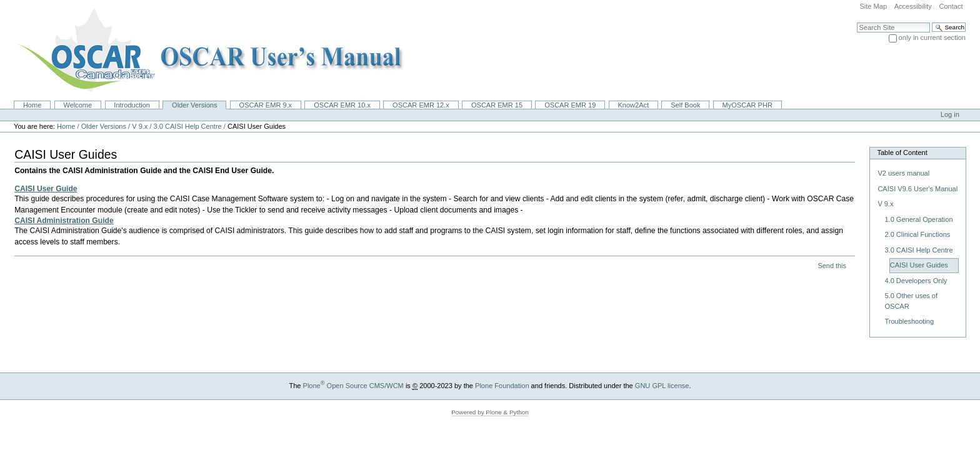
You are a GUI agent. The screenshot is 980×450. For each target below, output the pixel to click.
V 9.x (140, 126)
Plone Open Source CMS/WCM (353, 386)
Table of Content (902, 152)
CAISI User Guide (46, 189)
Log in (950, 114)
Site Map (873, 6)
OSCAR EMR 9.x (266, 105)
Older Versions (194, 105)
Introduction (132, 105)
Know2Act (633, 105)
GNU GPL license (662, 386)
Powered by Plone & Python (490, 412)
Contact (951, 6)
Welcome (77, 105)
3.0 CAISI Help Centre (188, 126)
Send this (832, 266)
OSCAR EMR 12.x (421, 105)
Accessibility (913, 6)
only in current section (932, 37)
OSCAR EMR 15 (497, 105)
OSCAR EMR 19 (570, 105)
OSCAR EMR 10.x (342, 105)
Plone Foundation (502, 386)
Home (32, 105)
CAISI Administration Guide (64, 221)
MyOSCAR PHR (747, 105)
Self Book (685, 105)
